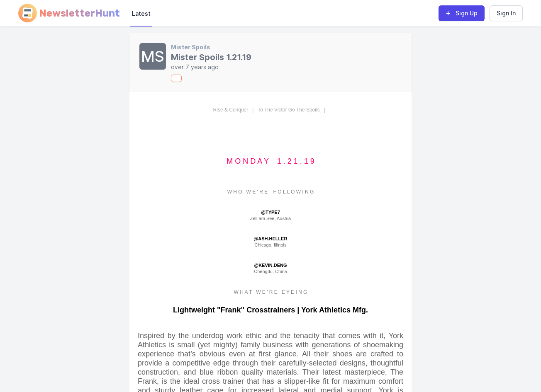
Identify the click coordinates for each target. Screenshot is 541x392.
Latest (141, 13)
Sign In (506, 13)
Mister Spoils (191, 47)
